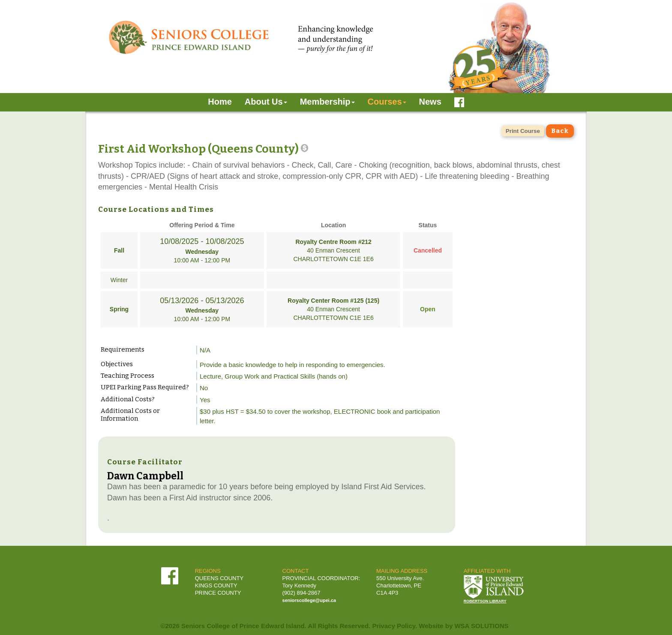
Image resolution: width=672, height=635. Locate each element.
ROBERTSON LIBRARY (485, 601)
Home (220, 102)
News (430, 102)
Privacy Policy (394, 626)
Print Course (523, 131)
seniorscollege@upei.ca (309, 600)
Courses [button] (387, 102)
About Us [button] (266, 102)
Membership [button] (327, 102)
